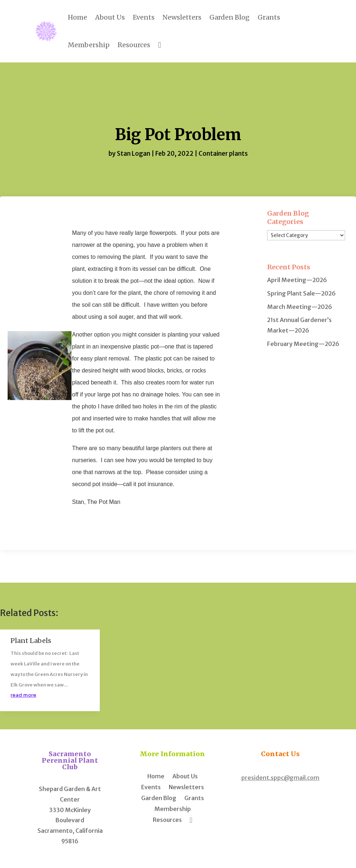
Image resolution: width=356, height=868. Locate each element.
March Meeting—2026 (300, 307)
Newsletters (182, 17)
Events (144, 17)
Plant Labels (31, 641)
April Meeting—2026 (297, 280)
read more (23, 695)
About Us (110, 17)
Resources (134, 45)
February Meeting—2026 (303, 344)
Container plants (223, 154)
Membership (89, 45)
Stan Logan (134, 154)
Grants (269, 17)
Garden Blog (230, 17)
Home (77, 17)
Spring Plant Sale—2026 (301, 293)
